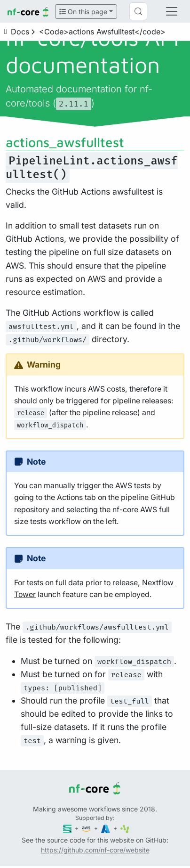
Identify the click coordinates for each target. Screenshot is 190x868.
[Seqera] (68, 828)
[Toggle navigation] (172, 11)
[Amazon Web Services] (87, 828)
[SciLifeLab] (125, 828)
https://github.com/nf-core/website (95, 850)
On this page (83, 12)
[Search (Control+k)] (138, 11)
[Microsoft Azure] (106, 828)
